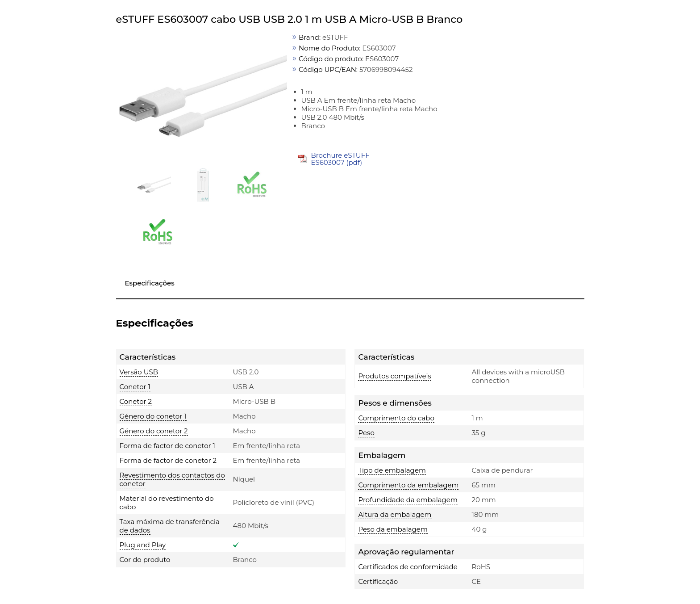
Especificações (150, 283)
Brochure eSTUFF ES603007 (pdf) (340, 159)
